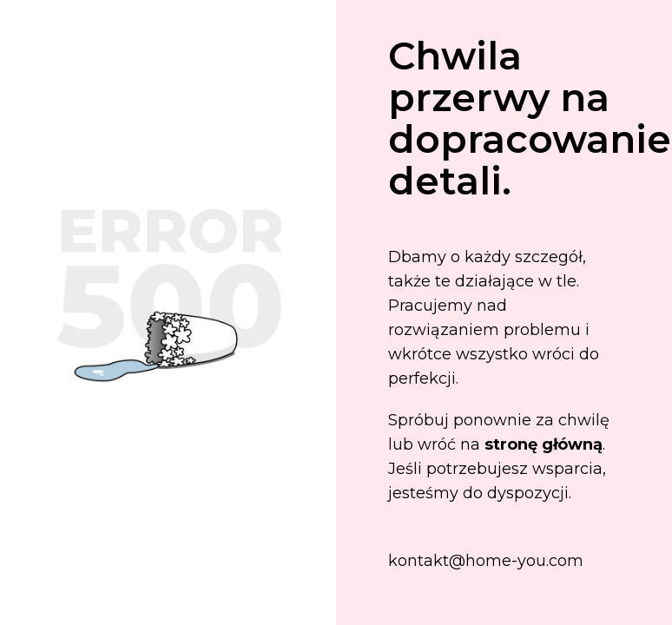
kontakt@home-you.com (486, 561)
